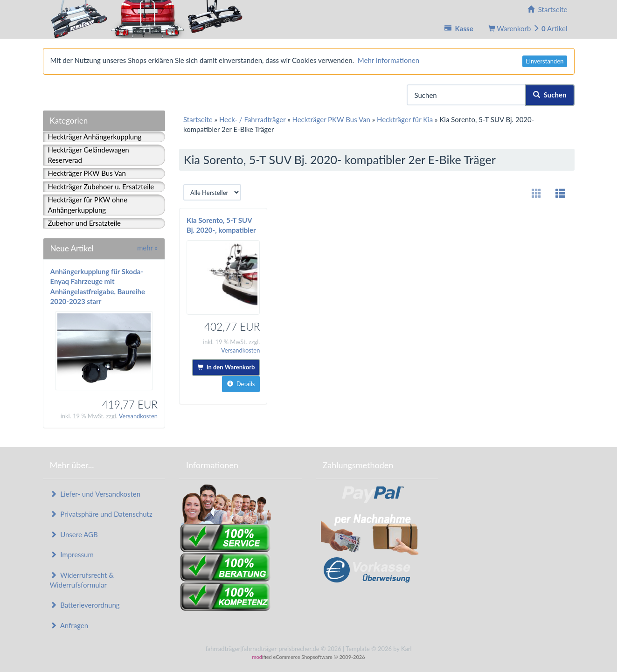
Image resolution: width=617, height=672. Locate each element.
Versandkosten (138, 416)
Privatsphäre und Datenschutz (101, 514)
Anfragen (69, 625)
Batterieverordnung (85, 605)
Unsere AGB (74, 534)
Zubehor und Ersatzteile (84, 223)
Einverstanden (544, 61)
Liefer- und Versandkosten (95, 494)
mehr (147, 248)
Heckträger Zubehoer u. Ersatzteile (101, 187)
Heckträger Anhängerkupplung (95, 137)
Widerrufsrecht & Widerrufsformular (82, 580)
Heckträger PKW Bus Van (87, 173)
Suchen (550, 95)
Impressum (72, 554)
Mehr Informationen (388, 60)
